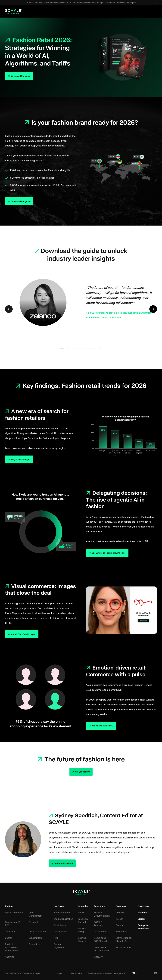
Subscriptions (36, 938)
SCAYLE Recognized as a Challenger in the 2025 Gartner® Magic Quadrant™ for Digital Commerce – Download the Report (82, 3)
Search (9, 938)
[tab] (62, 348)
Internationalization (63, 919)
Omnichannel (60, 925)
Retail (81, 913)
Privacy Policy (76, 973)
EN (135, 973)
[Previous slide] (9, 309)
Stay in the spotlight (20, 459)
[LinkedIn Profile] (156, 973)
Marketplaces (60, 932)
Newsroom (121, 932)
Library (142, 919)
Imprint (60, 973)
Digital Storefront (37, 932)
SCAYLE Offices (124, 947)
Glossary (98, 957)
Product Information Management (12, 947)
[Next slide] (153, 309)
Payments (34, 922)
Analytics (10, 957)
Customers (144, 906)
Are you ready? (82, 772)
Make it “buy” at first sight (23, 634)
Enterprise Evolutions (143, 927)
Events (119, 925)
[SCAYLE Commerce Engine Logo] (14, 11)
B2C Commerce (62, 913)
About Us (120, 913)
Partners (142, 913)
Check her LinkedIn (63, 863)
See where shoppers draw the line (108, 553)
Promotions (34, 944)
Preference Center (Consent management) (107, 973)
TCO (56, 938)
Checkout (10, 932)
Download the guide (20, 76)
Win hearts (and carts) (102, 726)
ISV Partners (100, 932)
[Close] (156, 3)
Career (119, 919)
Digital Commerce (14, 913)
